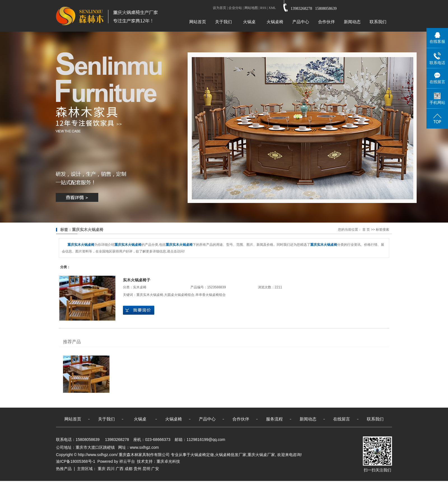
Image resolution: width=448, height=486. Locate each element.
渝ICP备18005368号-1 (76, 461)
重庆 (102, 469)
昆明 (146, 469)
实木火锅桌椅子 (137, 280)
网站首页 (198, 22)
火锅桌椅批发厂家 (231, 455)
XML (272, 8)
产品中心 (301, 22)
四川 (111, 469)
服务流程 (274, 419)
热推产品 (64, 469)
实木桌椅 (140, 287)
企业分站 (235, 8)
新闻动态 (352, 22)
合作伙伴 (326, 22)
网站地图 (251, 8)
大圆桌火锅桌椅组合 (179, 295)
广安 (155, 469)
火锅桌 (249, 22)
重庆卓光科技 (168, 461)
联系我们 (378, 22)
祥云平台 (127, 461)
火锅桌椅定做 (202, 455)
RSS (263, 8)
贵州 (137, 469)
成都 (129, 469)
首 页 (366, 230)
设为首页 (220, 8)
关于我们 (223, 22)
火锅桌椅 (275, 22)
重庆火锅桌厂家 (261, 455)
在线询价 (139, 310)
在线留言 (342, 419)
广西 (120, 469)
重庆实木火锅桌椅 (150, 295)
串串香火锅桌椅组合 (211, 295)
